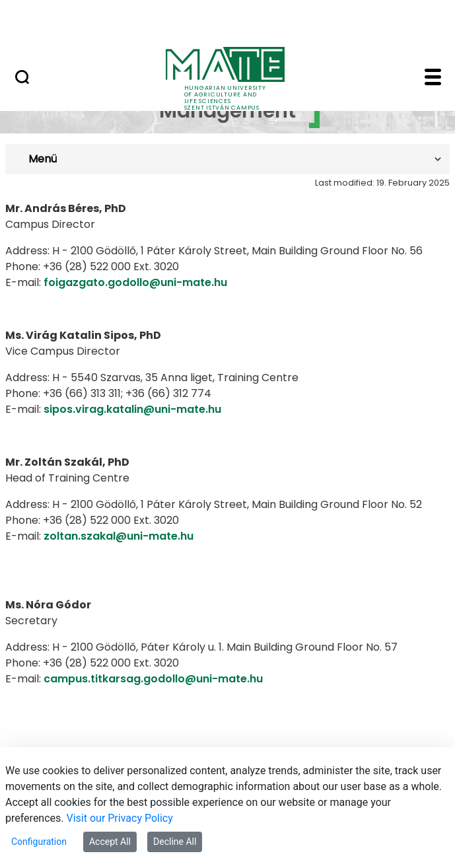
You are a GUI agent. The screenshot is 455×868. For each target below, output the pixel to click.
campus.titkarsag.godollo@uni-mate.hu (153, 679)
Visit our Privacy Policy (120, 818)
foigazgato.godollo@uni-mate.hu (135, 282)
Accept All (110, 842)
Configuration (39, 842)
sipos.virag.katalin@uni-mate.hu (132, 409)
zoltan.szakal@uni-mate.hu (119, 536)
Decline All (175, 842)
